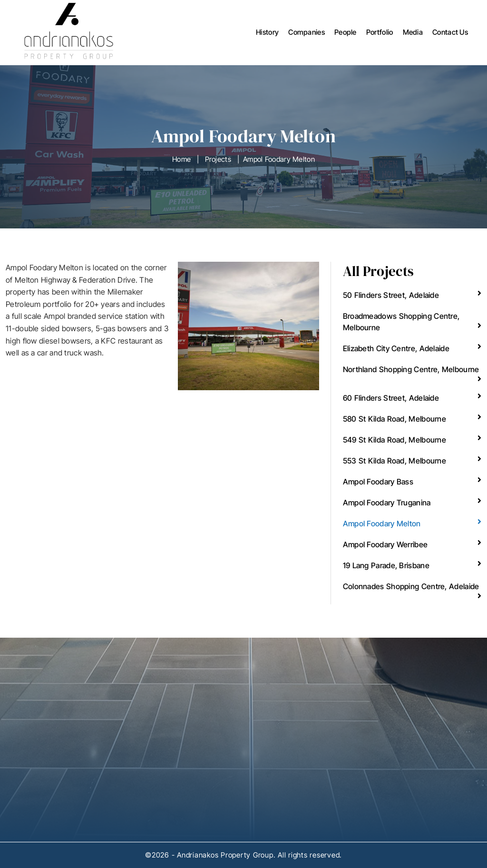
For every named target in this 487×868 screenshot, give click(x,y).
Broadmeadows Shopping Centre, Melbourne (412, 322)
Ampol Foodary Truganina (412, 502)
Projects (218, 159)
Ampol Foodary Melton (412, 523)
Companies (307, 32)
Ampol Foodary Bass (412, 481)
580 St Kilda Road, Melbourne (412, 418)
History (267, 32)
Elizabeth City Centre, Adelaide (412, 348)
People (346, 32)
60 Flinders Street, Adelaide (412, 397)
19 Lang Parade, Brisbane (412, 565)
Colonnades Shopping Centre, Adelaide (412, 591)
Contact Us (450, 32)
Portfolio (380, 32)
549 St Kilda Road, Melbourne (412, 439)
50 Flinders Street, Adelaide (412, 295)
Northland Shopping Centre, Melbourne (412, 374)
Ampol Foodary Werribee (412, 544)
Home (181, 159)
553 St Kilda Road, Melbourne (412, 460)
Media (413, 32)
